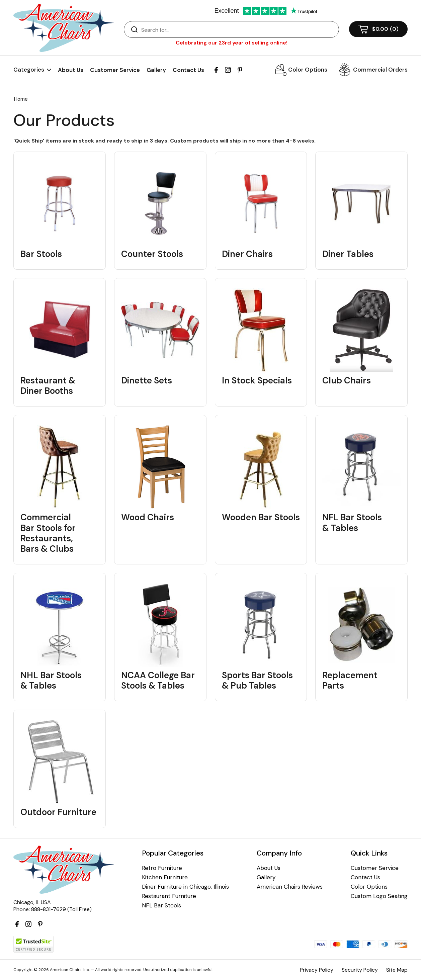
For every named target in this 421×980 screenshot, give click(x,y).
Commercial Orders (380, 70)
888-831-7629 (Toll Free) (61, 909)
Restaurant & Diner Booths (48, 386)
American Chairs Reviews (290, 887)
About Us (71, 70)
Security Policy (360, 970)
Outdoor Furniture (58, 812)
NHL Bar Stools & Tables (51, 681)
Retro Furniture (162, 868)
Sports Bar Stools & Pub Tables (257, 681)
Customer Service (115, 70)
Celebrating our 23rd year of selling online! (232, 43)
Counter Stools (152, 254)
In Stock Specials (257, 381)
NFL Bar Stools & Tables (352, 523)
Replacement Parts (350, 681)
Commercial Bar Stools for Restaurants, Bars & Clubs (48, 533)
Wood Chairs (148, 517)
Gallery (156, 70)
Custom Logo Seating (379, 896)
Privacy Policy (317, 970)
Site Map (397, 970)
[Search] (238, 30)
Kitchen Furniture (165, 877)
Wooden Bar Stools (261, 517)
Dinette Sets (147, 381)
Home (21, 99)
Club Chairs (347, 381)
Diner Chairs (247, 254)
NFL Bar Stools (161, 906)
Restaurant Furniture (169, 896)
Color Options (308, 70)
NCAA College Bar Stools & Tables (158, 681)
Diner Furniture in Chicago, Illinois (185, 887)
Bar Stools (41, 254)
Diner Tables (348, 254)
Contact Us (188, 70)
